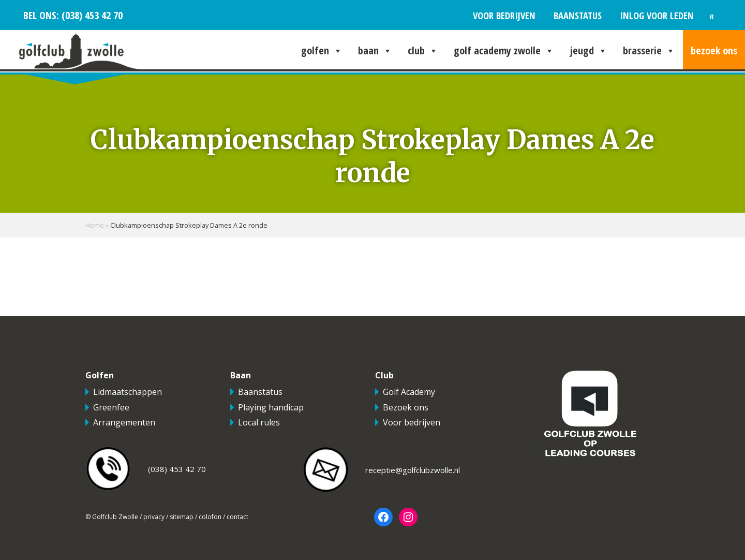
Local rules (259, 422)
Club (423, 51)
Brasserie (649, 51)
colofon (210, 517)
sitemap (182, 517)
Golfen (322, 51)
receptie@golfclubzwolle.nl (413, 470)
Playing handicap (271, 407)
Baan (375, 51)
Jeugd (588, 51)
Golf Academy (409, 392)
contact (237, 517)
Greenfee (111, 407)
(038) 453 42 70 (91, 15)
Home (95, 225)
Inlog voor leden (657, 15)
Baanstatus (578, 15)
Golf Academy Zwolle (504, 51)
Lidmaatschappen (128, 392)
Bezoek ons (714, 50)
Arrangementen (124, 422)
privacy (154, 517)
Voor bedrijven (504, 15)
